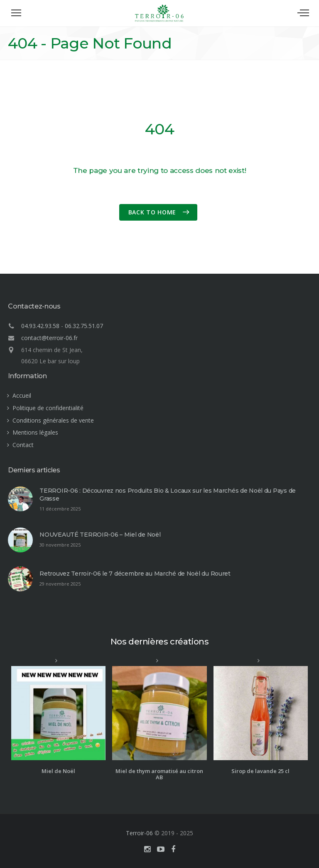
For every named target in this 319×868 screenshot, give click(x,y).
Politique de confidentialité (48, 408)
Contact (23, 445)
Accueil (22, 395)
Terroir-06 (139, 833)
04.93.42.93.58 (40, 326)
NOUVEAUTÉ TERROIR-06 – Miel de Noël (100, 535)
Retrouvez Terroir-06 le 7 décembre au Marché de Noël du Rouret (135, 574)
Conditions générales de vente (53, 420)
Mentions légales (35, 432)
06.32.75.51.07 (84, 326)
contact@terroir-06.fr (49, 338)
